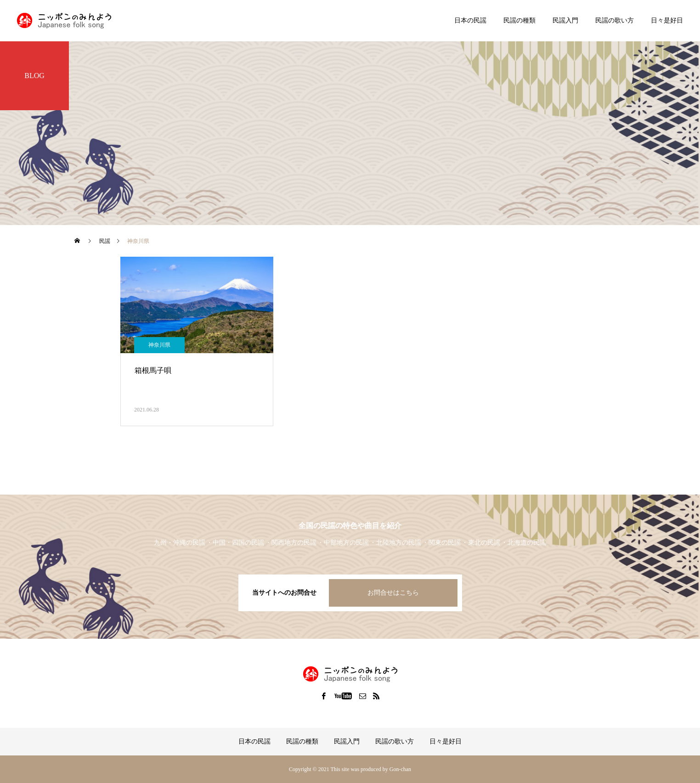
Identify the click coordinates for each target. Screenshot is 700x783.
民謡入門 (565, 20)
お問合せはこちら (393, 593)
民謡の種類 (519, 20)
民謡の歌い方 (615, 20)
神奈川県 (159, 345)
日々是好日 (667, 20)
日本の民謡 (470, 20)
